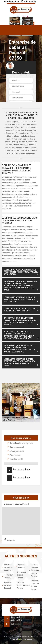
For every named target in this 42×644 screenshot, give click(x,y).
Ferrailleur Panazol (7, 576)
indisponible (11, 1)
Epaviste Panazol (20, 566)
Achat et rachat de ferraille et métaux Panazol (34, 570)
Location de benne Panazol (7, 585)
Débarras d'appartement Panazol (22, 585)
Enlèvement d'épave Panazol (21, 575)
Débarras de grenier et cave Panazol (34, 585)
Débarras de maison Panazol (7, 567)
